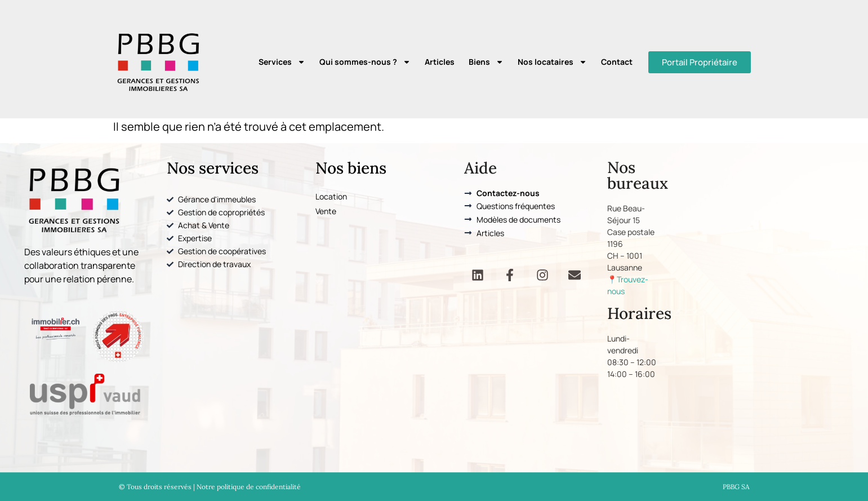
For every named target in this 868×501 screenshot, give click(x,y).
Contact (617, 62)
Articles (440, 62)
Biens (486, 62)
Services (282, 62)
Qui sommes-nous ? (365, 62)
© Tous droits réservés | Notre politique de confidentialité (210, 487)
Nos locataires (552, 62)
